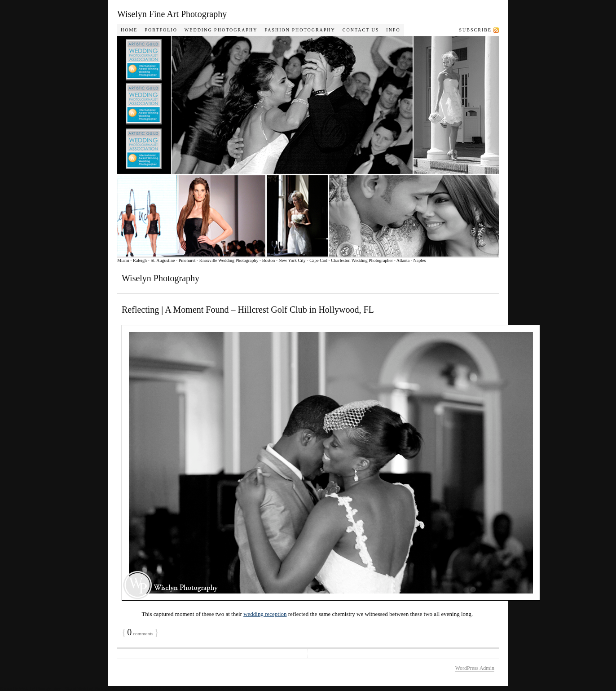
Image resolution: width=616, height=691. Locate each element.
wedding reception (265, 614)
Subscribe (475, 30)
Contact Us (361, 30)
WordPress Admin (475, 668)
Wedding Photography (221, 30)
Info (393, 30)
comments (140, 633)
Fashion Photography (300, 30)
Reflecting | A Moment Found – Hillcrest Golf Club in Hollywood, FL (248, 310)
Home (129, 30)
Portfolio (161, 30)
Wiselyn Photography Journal (319, 146)
